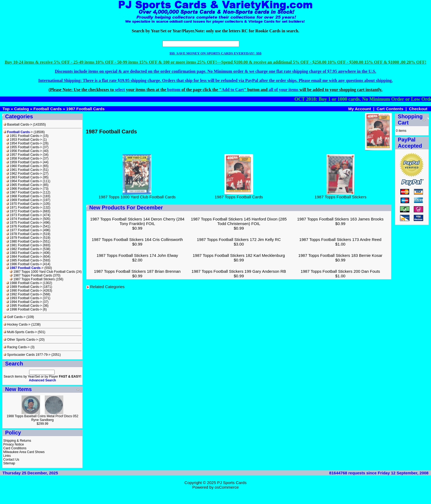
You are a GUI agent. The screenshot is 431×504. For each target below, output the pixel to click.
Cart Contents (390, 109)
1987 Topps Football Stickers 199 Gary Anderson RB (239, 271)
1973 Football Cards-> (24, 215)
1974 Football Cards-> (24, 219)
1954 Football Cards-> (24, 143)
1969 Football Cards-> (24, 200)
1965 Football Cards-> (24, 185)
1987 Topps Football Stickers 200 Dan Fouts (340, 271)
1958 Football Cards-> (24, 158)
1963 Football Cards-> (24, 177)
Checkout (418, 109)
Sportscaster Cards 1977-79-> (27, 355)
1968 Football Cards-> (24, 196)
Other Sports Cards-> (21, 340)
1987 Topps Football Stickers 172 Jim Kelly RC (239, 239)
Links (7, 456)
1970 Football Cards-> (24, 204)
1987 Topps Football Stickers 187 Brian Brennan (137, 271)
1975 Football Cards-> (24, 223)
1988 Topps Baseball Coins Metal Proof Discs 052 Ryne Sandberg (43, 418)
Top (6, 109)
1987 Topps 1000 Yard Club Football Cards (42, 272)
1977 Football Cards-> (24, 230)
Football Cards (48, 109)
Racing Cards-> (16, 347)
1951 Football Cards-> (24, 136)
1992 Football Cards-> (24, 294)
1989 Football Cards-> (24, 287)
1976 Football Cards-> (24, 226)
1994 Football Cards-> (24, 302)
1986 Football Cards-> (24, 264)
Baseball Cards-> (18, 125)
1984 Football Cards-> (24, 257)
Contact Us (11, 460)
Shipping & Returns (17, 441)
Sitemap (9, 463)
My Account (360, 109)
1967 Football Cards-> (24, 192)
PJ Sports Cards (232, 483)
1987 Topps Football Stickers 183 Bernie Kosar (340, 255)
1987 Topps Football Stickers (32, 279)
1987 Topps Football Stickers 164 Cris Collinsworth (137, 239)
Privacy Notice (14, 444)
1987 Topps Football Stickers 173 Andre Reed (340, 239)
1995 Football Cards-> (24, 306)
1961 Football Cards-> (24, 170)
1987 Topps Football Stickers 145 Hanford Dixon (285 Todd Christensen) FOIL (239, 221)
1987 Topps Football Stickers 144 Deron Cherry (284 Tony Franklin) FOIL (137, 221)
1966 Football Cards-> (24, 189)
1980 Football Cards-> (24, 241)
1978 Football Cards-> (24, 234)
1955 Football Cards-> (24, 147)
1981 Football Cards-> (24, 245)
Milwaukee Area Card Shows (24, 452)
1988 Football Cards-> (24, 283)
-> (18, 132)
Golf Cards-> (14, 317)
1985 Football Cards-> (24, 260)
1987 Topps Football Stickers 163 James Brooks (340, 219)
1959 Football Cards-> (24, 162)
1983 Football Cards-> (24, 253)
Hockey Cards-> (17, 325)
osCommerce (227, 487)
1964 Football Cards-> (24, 181)
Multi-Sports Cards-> (20, 332)
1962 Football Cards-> (24, 174)
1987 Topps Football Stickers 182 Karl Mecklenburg (239, 255)
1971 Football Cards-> (24, 208)
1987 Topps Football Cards (31, 275)
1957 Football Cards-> (24, 155)
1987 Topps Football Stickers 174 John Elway (137, 255)
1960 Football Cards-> (24, 166)
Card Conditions (15, 448)
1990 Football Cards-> (24, 291)
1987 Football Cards (86, 109)
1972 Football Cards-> (24, 211)
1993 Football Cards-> (24, 298)
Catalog (21, 109)
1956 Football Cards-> (24, 151)
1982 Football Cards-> (24, 249)
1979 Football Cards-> (24, 238)
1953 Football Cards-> (24, 140)
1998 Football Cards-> (24, 309)
